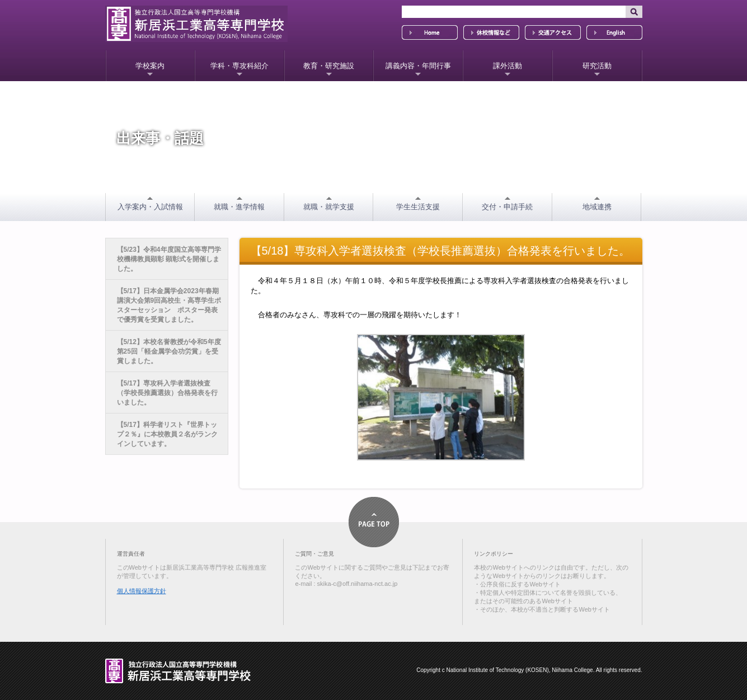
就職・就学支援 (329, 207)
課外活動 (508, 66)
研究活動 (597, 66)
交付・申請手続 (507, 207)
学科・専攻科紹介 (239, 66)
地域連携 (597, 207)
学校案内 (150, 66)
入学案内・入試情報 (150, 207)
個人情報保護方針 (142, 591)
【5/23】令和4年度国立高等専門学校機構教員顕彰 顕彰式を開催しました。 (169, 259)
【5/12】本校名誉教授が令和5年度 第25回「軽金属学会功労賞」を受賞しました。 (169, 351)
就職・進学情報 (239, 207)
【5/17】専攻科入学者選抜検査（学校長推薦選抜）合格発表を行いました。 (167, 393)
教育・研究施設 (329, 66)
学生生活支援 (418, 207)
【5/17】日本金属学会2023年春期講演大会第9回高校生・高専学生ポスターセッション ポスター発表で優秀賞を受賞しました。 (169, 305)
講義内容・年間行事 (418, 66)
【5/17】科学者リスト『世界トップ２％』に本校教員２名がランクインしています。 (167, 434)
